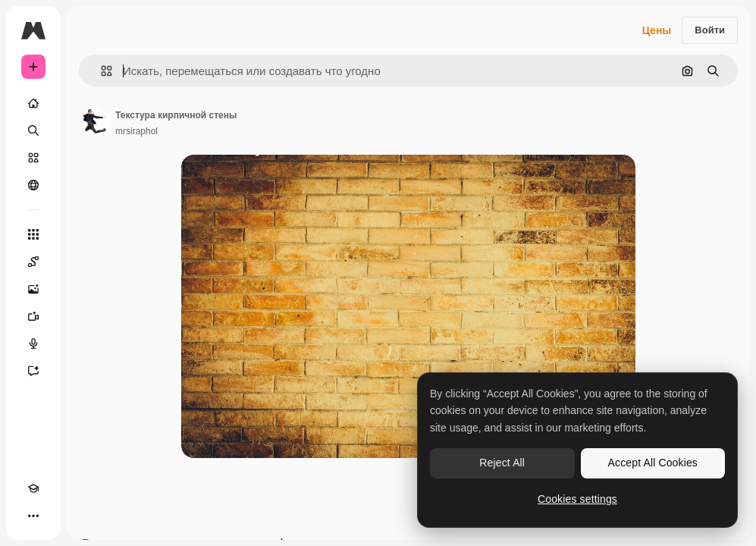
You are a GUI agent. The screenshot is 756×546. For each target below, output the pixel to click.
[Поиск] (33, 130)
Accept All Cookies (653, 463)
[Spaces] (33, 262)
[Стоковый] (33, 158)
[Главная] (33, 103)
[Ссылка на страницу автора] (96, 121)
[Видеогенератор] (33, 316)
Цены (657, 30)
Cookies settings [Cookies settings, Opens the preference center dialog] (577, 499)
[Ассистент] (33, 371)
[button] (100, 71)
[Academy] (33, 488)
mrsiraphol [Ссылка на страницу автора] (136, 131)
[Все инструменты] (33, 234)
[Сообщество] (33, 185)
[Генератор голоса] (33, 344)
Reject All (502, 463)
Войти (710, 30)
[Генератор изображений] (33, 289)
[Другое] (33, 516)
